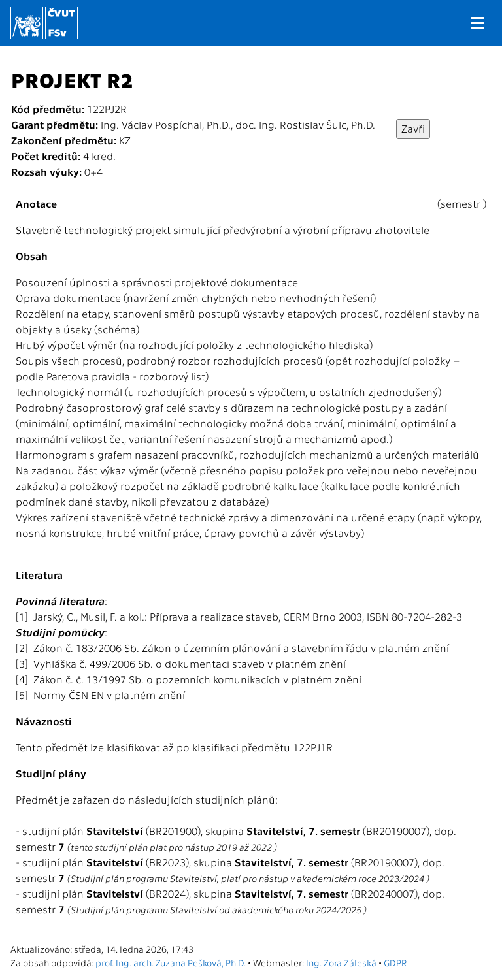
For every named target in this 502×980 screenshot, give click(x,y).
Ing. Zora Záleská (341, 962)
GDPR (395, 962)
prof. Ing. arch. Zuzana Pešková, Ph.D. (171, 962)
